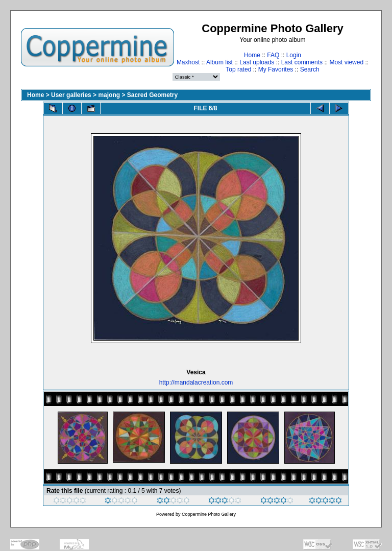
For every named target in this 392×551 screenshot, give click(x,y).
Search (310, 69)
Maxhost (188, 62)
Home (252, 55)
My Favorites (276, 69)
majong (109, 95)
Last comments (302, 62)
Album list (219, 62)
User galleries (71, 95)
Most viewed (346, 62)
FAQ (273, 55)
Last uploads (257, 62)
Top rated (238, 69)
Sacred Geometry (152, 95)
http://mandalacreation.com (196, 382)
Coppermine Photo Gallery (209, 514)
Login (294, 55)
